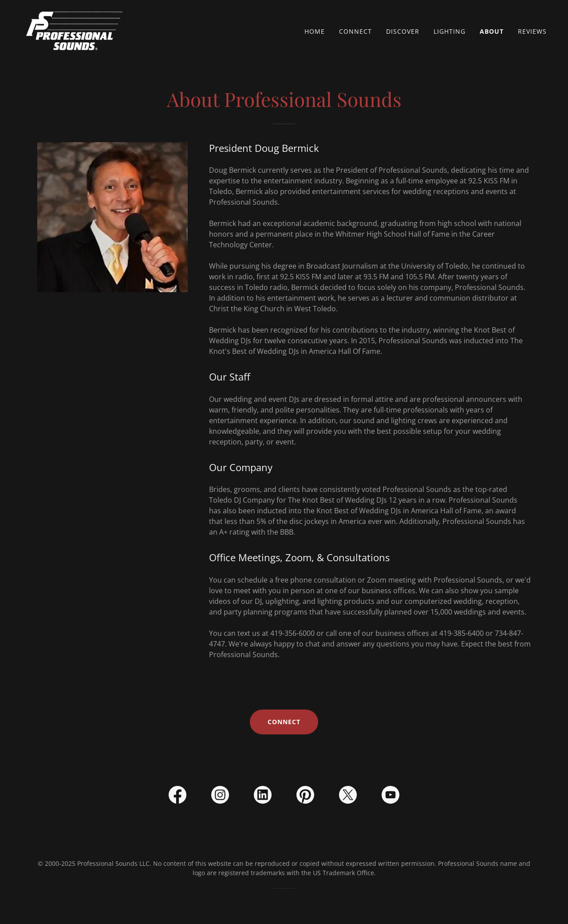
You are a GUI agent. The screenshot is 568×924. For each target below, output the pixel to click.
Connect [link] (355, 31)
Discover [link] (403, 31)
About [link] (492, 31)
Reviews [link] (532, 31)
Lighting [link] (450, 31)
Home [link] (315, 31)
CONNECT (284, 722)
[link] (75, 29)
